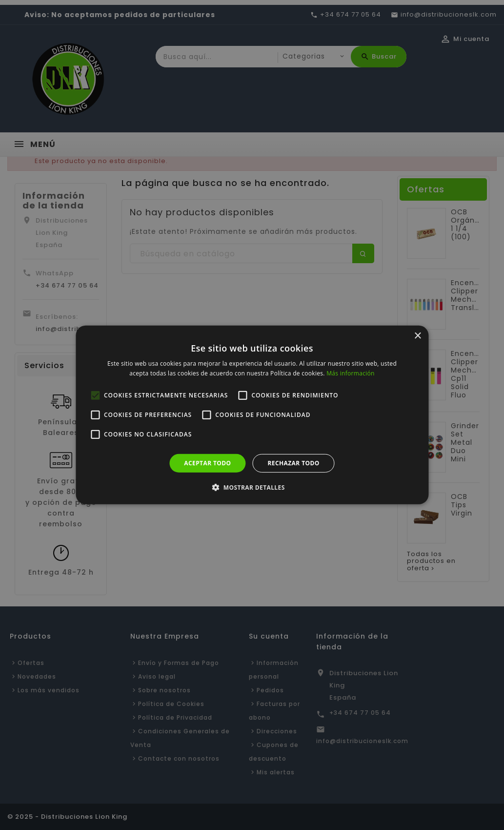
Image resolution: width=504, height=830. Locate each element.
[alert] (252, 415)
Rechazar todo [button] (294, 463)
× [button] (417, 336)
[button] (252, 487)
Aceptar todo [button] (207, 463)
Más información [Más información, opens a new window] (350, 373)
